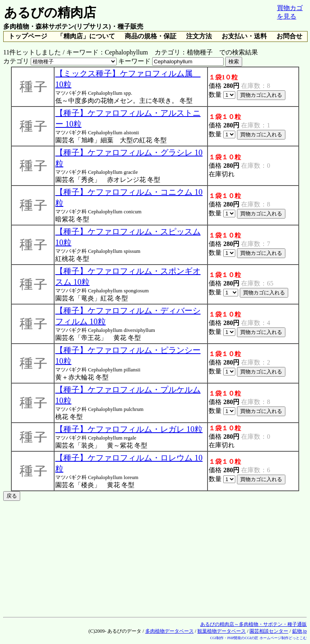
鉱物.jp (300, 631)
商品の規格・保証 (151, 36)
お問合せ (289, 36)
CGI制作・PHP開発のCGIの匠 (234, 638)
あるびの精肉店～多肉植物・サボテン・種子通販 (253, 624)
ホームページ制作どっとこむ (283, 638)
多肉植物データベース (170, 631)
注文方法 (199, 36)
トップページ (28, 36)
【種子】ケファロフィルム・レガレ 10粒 (129, 429)
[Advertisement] (155, 557)
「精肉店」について (86, 36)
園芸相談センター (269, 631)
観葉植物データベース (222, 631)
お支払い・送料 (244, 36)
